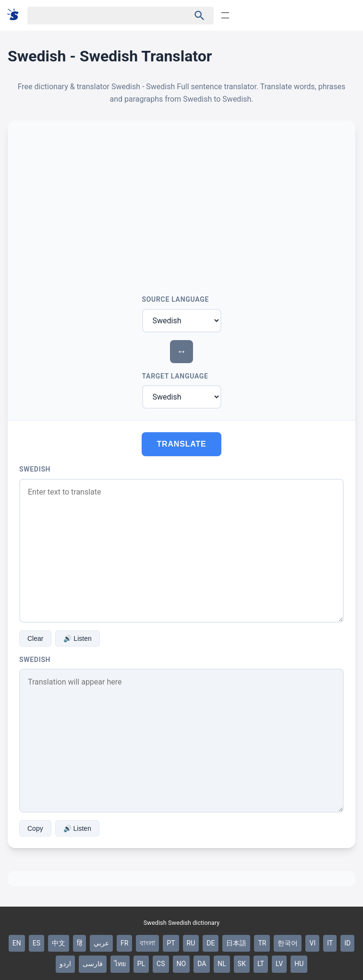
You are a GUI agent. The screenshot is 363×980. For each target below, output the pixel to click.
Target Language (175, 376)
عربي (101, 943)
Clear (35, 638)
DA (202, 964)
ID (347, 943)
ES (36, 943)
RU (191, 943)
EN (17, 943)
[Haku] (100, 16)
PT (171, 943)
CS (161, 964)
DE (211, 943)
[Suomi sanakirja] (16, 15)
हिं (79, 943)
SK (242, 964)
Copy (35, 828)
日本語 (236, 943)
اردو (65, 964)
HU (299, 964)
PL (141, 964)
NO (181, 964)
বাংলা (147, 943)
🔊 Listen (77, 638)
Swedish (35, 469)
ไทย (120, 964)
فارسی (93, 964)
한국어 (288, 943)
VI (312, 943)
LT (261, 964)
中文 (59, 943)
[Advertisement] (181, 204)
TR (262, 943)
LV (279, 964)
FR (124, 943)
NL (222, 964)
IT (330, 943)
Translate (182, 444)
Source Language (176, 299)
